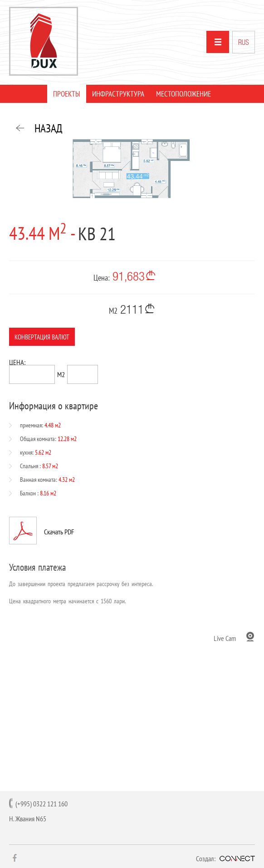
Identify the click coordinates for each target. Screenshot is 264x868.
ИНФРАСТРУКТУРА (118, 94)
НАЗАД (49, 128)
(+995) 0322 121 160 (42, 804)
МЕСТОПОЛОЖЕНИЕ (183, 94)
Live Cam (225, 638)
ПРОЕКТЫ (67, 94)
